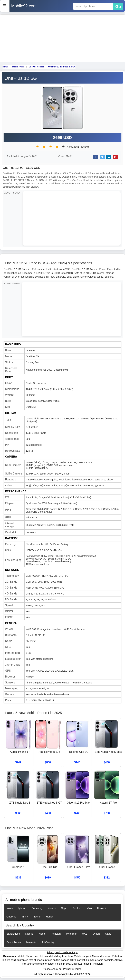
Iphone (22, 908)
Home (5, 67)
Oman (96, 934)
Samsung (37, 908)
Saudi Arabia (14, 942)
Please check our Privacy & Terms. (62, 969)
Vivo (89, 908)
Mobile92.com (24, 6)
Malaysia (31, 942)
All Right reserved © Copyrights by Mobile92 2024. (62, 974)
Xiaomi (52, 908)
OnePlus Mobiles (37, 67)
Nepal (42, 934)
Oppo (64, 908)
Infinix (25, 917)
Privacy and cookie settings (62, 952)
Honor (49, 917)
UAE (85, 934)
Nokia (10, 908)
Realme (77, 908)
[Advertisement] (62, 38)
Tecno (37, 917)
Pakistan (56, 934)
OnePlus (11, 917)
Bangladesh (13, 934)
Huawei (101, 908)
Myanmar (71, 934)
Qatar (108, 934)
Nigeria (29, 934)
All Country (48, 942)
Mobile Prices (18, 67)
